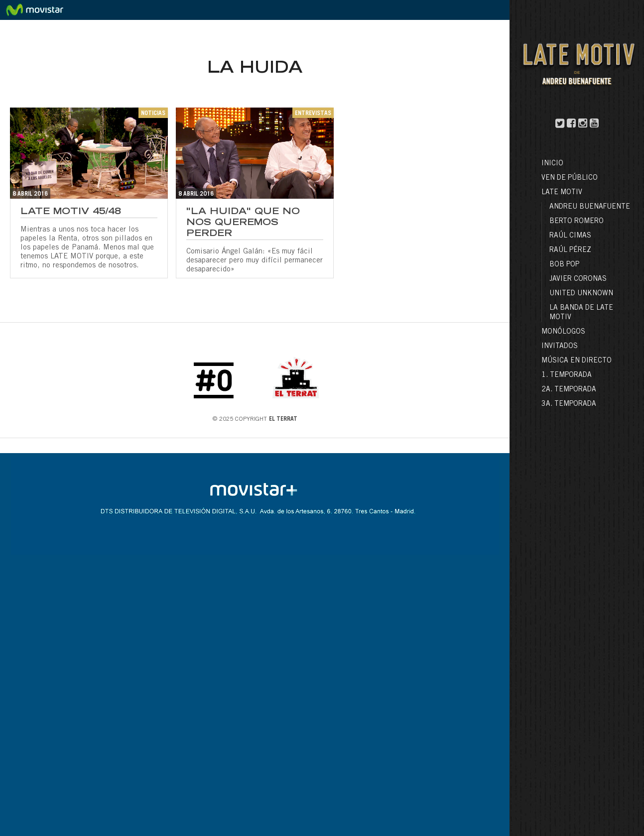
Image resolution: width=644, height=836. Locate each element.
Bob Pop (564, 265)
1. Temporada (567, 375)
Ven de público (570, 178)
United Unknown (581, 294)
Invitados (560, 347)
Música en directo (577, 361)
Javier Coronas (578, 279)
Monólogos (563, 332)
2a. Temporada (569, 390)
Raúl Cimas (570, 236)
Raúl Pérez (570, 250)
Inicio (552, 164)
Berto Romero (577, 222)
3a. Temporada (569, 404)
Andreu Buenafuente (590, 207)
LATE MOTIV (562, 193)
